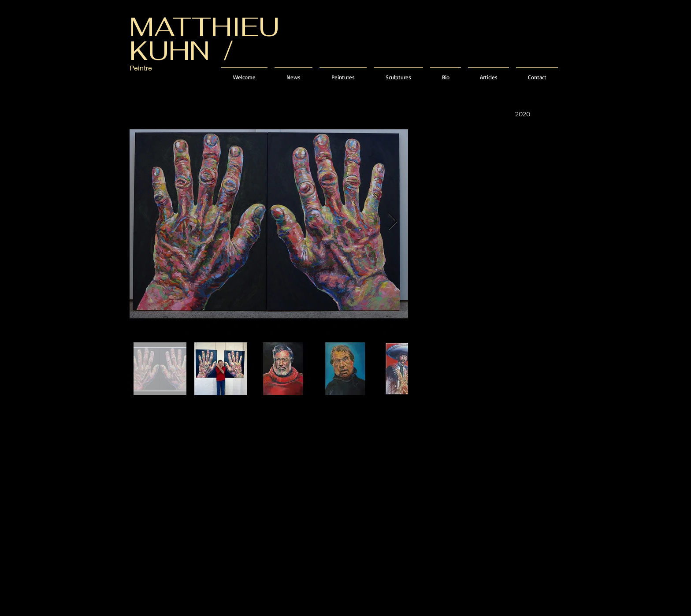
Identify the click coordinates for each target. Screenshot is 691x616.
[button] (343, 73)
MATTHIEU (204, 27)
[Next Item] (393, 222)
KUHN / (181, 51)
